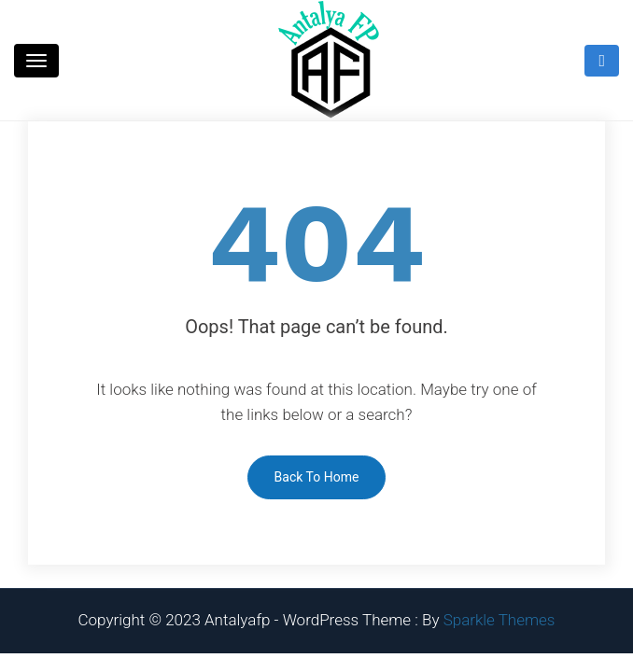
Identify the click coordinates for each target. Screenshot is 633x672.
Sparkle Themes (499, 620)
